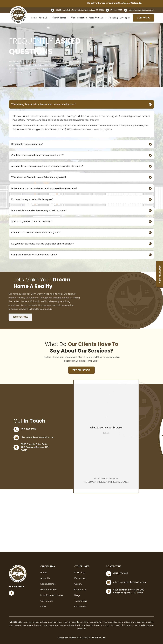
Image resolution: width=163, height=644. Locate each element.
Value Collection (79, 18)
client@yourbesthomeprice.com (38, 439)
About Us (45, 18)
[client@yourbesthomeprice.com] (16, 440)
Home (34, 18)
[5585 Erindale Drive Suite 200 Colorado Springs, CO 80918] (16, 449)
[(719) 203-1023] (16, 431)
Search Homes (61, 18)
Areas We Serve (98, 18)
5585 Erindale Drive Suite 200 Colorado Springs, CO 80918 (35, 449)
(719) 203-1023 (28, 431)
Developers (125, 18)
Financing (113, 18)
